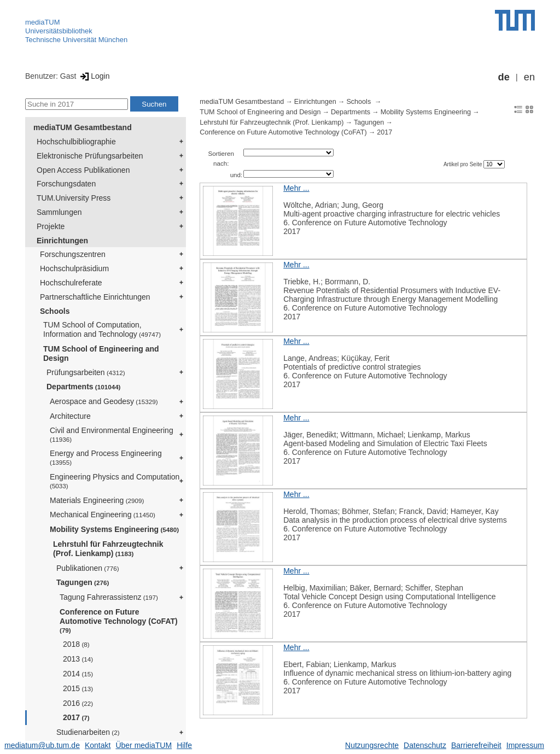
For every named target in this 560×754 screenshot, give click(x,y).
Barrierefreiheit (476, 745)
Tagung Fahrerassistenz (109, 597)
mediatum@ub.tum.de (42, 745)
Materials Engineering (97, 500)
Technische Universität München (76, 40)
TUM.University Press (74, 198)
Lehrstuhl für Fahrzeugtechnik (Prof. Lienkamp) (108, 549)
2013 (78, 659)
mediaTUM (43, 22)
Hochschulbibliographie (76, 142)
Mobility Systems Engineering (114, 529)
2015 (78, 688)
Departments (84, 387)
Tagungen (83, 582)
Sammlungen (59, 212)
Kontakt (98, 745)
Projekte (51, 226)
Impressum (525, 745)
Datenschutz (425, 745)
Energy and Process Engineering (106, 457)
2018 (76, 644)
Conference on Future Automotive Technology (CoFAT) (119, 621)
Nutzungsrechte (372, 745)
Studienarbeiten (88, 732)
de (504, 77)
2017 (76, 717)
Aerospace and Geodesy (104, 401)
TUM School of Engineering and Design (101, 353)
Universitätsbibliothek (59, 31)
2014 (78, 674)
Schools (55, 311)
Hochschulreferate (71, 283)
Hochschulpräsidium (74, 268)
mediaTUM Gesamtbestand (83, 127)
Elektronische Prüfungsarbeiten (90, 156)
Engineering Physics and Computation (115, 481)
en (529, 77)
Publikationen (88, 568)
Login (94, 76)
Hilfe (184, 745)
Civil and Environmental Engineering (112, 434)
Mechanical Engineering (103, 515)
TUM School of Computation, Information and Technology (102, 329)
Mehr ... (296, 188)
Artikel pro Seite (463, 164)
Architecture (70, 416)
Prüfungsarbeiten (86, 372)
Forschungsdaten (66, 184)
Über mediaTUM (144, 745)
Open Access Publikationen (83, 170)
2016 (78, 703)
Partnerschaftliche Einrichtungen (95, 297)
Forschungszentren (73, 254)
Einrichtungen (62, 241)
